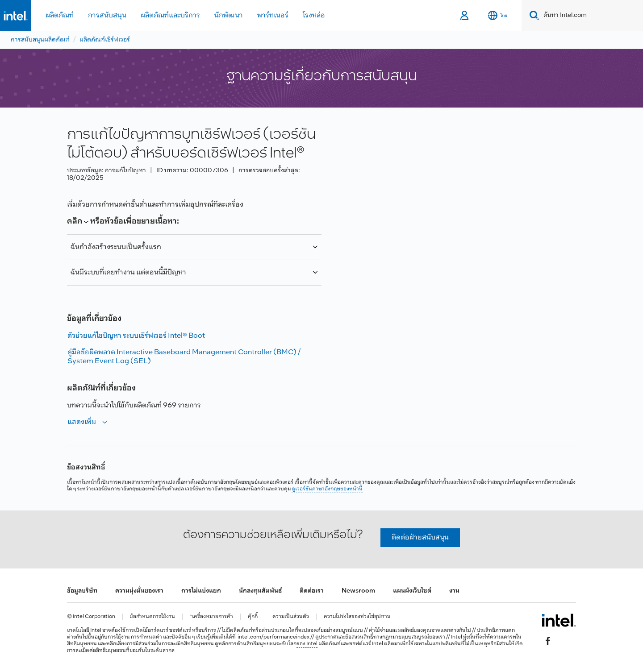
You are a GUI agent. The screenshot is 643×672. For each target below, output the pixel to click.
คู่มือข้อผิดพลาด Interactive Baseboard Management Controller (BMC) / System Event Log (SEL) (184, 357)
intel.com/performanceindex (273, 637)
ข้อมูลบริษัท (82, 591)
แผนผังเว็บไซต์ (412, 591)
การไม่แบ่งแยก (201, 591)
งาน (454, 591)
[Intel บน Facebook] (548, 641)
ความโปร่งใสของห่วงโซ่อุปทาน (357, 617)
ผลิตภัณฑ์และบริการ (170, 15)
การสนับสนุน (107, 15)
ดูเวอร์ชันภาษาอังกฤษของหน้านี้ (327, 489)
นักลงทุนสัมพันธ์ (260, 591)
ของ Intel (307, 644)
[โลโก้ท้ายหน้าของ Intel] (559, 620)
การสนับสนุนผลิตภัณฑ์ (40, 40)
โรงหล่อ (314, 15)
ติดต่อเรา (312, 591)
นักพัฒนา (229, 15)
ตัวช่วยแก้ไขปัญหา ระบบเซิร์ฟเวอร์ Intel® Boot (136, 336)
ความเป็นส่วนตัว (291, 617)
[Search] (532, 15)
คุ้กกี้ (253, 617)
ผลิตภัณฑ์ (60, 15)
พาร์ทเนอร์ (273, 15)
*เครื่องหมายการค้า (211, 617)
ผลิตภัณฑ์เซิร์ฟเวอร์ (105, 40)
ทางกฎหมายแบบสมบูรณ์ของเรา (409, 637)
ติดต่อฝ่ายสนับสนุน (420, 537)
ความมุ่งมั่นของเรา (139, 591)
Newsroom (358, 591)
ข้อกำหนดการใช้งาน (152, 617)
